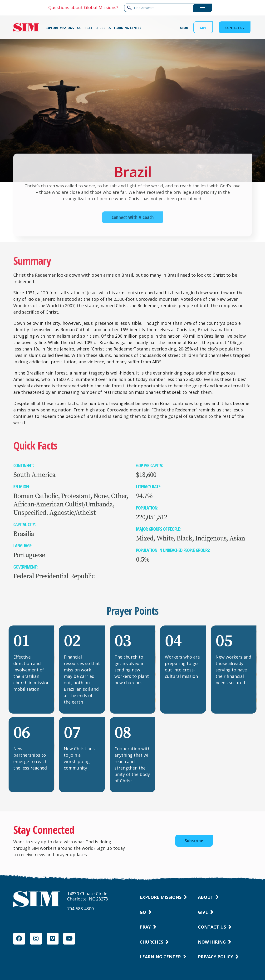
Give (203, 912)
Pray (145, 927)
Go (143, 912)
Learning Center (160, 957)
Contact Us (212, 927)
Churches (151, 942)
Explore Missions (161, 897)
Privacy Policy (216, 957)
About (206, 897)
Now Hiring (212, 942)
